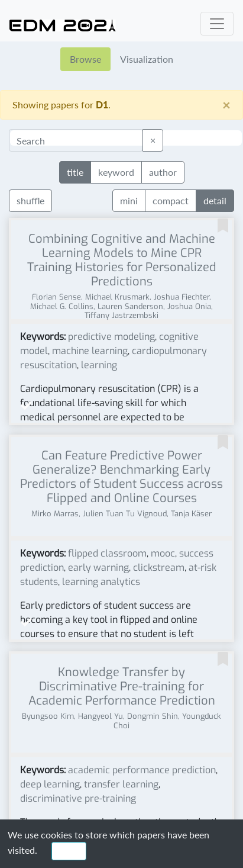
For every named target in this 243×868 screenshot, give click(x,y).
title (75, 171)
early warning (98, 568)
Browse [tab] (85, 59)
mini (129, 200)
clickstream (159, 568)
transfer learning (121, 784)
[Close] (226, 105)
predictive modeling (111, 337)
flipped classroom (107, 553)
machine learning (90, 351)
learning (99, 365)
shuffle (30, 200)
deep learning (50, 784)
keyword (116, 171)
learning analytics (101, 582)
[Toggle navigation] (217, 24)
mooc (163, 553)
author (163, 171)
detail (215, 200)
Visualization (147, 59)
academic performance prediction (142, 770)
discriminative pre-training (78, 798)
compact (171, 200)
